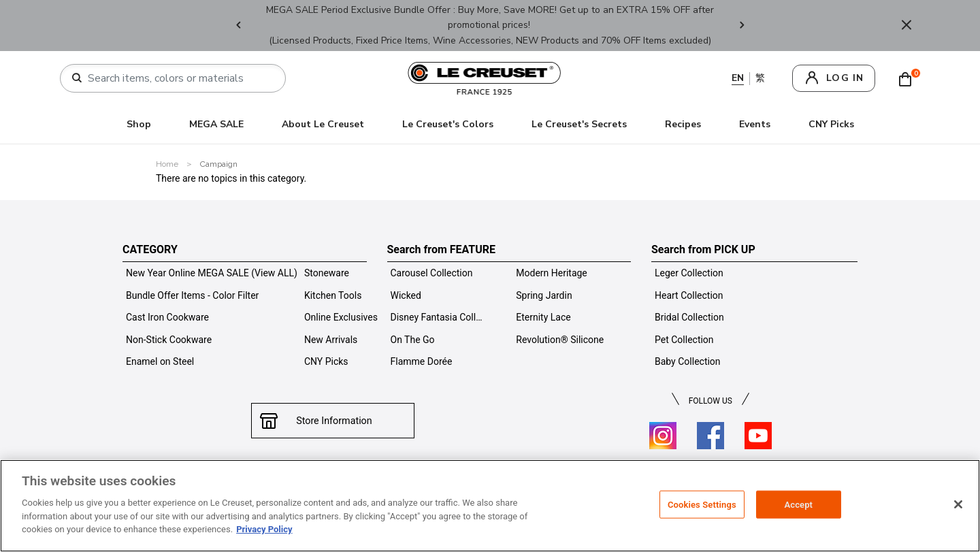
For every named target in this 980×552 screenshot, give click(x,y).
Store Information (332, 421)
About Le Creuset (323, 124)
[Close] (958, 504)
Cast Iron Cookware (167, 317)
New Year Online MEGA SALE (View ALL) (212, 273)
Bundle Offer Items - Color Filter (192, 295)
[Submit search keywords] (77, 78)
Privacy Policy (264, 529)
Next (742, 26)
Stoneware (327, 273)
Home (167, 164)
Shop (139, 124)
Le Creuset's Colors (448, 124)
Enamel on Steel (160, 361)
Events (755, 124)
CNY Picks (831, 124)
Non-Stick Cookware (169, 340)
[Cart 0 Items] (909, 78)
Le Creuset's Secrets (579, 124)
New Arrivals (331, 340)
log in (845, 78)
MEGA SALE (216, 124)
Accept (798, 504)
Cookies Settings (702, 504)
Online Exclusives (341, 317)
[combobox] (178, 78)
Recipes (683, 124)
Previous (238, 26)
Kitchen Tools (333, 295)
